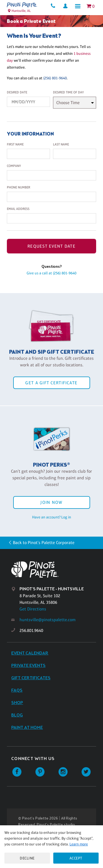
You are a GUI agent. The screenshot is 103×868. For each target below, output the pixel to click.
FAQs (17, 690)
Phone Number (19, 187)
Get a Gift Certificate (51, 383)
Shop (17, 703)
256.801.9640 (31, 630)
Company (14, 166)
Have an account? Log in (52, 517)
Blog (17, 715)
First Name (15, 144)
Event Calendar (30, 653)
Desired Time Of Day (68, 92)
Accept (76, 858)
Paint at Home (27, 728)
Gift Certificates (31, 678)
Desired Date (17, 92)
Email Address (18, 209)
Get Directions (33, 609)
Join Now (51, 502)
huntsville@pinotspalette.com (48, 620)
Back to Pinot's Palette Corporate (44, 543)
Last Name (61, 144)
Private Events (28, 666)
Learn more (79, 844)
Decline (27, 858)
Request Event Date (51, 246)
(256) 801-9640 (55, 78)
